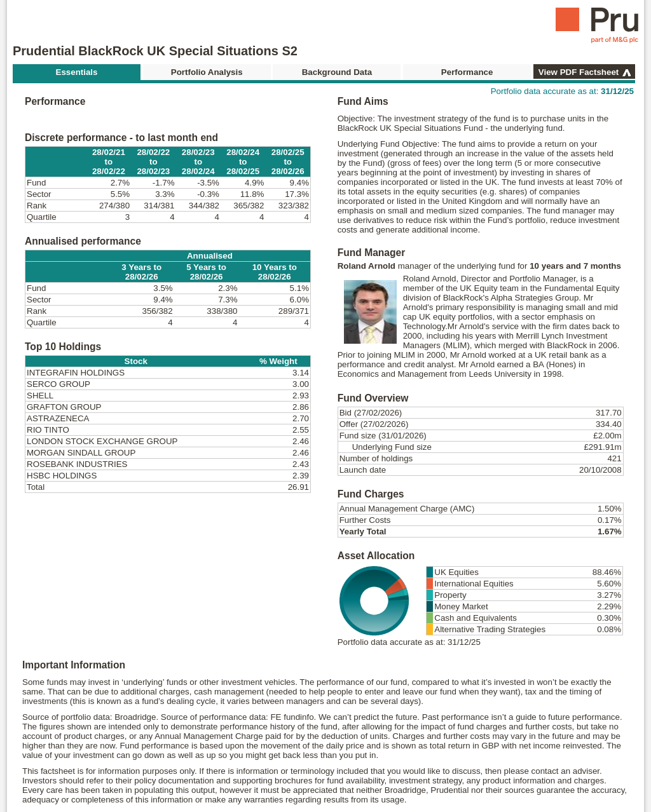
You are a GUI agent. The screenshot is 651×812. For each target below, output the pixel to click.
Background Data (337, 72)
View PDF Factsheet (579, 72)
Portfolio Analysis (207, 72)
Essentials (77, 72)
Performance (467, 72)
